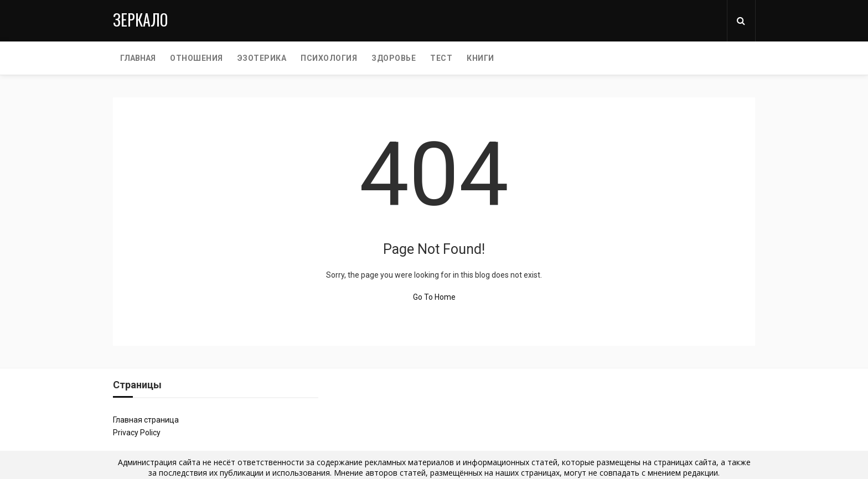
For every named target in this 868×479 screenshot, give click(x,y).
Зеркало (140, 20)
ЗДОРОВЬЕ (394, 58)
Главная (138, 58)
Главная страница (146, 420)
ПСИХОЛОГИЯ (329, 58)
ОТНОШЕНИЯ (197, 58)
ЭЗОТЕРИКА (262, 58)
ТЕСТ (441, 58)
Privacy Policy (137, 433)
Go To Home (434, 297)
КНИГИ (480, 58)
